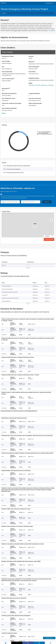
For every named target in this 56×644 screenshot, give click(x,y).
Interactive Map (49, 239)
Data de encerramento (35, 98)
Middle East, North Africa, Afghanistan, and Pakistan (41, 85)
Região (31, 83)
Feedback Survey (49, 638)
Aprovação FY (6, 88)
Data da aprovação (7, 72)
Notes (4, 113)
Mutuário (32, 61)
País (3, 67)
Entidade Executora (34, 78)
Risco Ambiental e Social (8, 98)
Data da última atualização (9, 108)
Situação (31, 56)
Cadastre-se (47, 202)
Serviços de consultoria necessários (12, 103)
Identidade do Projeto (8, 56)
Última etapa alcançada (35, 103)
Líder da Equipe (6, 61)
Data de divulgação (34, 67)
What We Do (4, 3)
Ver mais (52, 31)
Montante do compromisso (9, 93)
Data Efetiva (32, 72)
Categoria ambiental (34, 93)
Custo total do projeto (8, 78)
